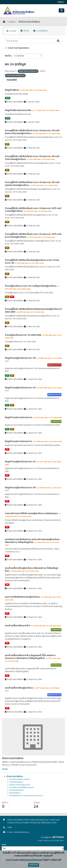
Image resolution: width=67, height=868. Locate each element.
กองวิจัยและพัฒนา (16, 782)
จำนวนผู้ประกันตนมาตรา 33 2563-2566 (23, 335)
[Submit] (58, 41)
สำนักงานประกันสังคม (29, 22)
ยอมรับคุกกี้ (33, 865)
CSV (7, 144)
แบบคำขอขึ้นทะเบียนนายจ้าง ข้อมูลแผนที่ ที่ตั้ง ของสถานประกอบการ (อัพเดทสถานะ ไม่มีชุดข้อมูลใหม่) (30, 657)
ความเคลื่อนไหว (41, 31)
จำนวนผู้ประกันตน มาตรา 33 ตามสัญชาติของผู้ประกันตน (31, 286)
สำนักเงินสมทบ (15, 793)
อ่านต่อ (5, 769)
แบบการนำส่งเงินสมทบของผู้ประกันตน (23, 597)
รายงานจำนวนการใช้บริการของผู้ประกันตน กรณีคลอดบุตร (32, 513)
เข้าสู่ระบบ (61, 2)
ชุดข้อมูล (11, 31)
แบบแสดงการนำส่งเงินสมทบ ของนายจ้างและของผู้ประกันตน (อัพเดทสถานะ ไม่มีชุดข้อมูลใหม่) (32, 541)
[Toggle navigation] (62, 10)
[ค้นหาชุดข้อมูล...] (30, 41)
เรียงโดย (8, 56)
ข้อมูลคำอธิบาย (12, 90)
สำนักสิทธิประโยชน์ (16, 790)
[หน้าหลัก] (4, 22)
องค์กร (12, 22)
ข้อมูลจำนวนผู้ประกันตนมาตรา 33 (20, 388)
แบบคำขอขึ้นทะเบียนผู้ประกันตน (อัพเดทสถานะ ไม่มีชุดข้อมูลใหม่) (32, 569)
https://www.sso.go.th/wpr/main (51, 841)
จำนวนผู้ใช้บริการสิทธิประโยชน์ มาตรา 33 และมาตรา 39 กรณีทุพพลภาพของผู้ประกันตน (32, 184)
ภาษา (4, 845)
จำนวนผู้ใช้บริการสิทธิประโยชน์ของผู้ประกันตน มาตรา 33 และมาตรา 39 (32, 262)
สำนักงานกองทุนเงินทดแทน (20, 785)
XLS (7, 375)
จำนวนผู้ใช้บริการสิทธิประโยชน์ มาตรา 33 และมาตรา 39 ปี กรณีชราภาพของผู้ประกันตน (33, 236)
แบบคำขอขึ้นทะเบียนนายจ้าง (18, 626)
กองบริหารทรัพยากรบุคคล (20, 779)
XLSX (8, 98)
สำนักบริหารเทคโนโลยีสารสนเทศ (22, 788)
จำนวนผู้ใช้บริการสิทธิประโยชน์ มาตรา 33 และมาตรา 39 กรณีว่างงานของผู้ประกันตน (32, 158)
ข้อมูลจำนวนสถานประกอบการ (19, 417)
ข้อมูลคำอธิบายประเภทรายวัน (18, 110)
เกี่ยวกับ (25, 31)
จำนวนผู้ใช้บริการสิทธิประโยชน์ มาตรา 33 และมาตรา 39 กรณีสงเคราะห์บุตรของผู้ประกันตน (32, 132)
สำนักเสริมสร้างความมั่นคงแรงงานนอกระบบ (26, 796)
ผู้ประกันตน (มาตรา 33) (54, 395)
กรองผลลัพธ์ (12, 80)
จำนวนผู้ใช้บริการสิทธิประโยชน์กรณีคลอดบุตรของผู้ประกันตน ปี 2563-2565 (33, 310)
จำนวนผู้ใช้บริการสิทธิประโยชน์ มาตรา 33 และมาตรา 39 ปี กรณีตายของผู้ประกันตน (33, 210)
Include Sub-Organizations (17, 48)
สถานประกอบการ (56, 421)
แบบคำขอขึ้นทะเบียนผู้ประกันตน (19, 688)
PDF (12, 297)
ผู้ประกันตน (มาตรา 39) (54, 365)
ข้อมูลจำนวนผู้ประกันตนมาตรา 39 (20, 358)
